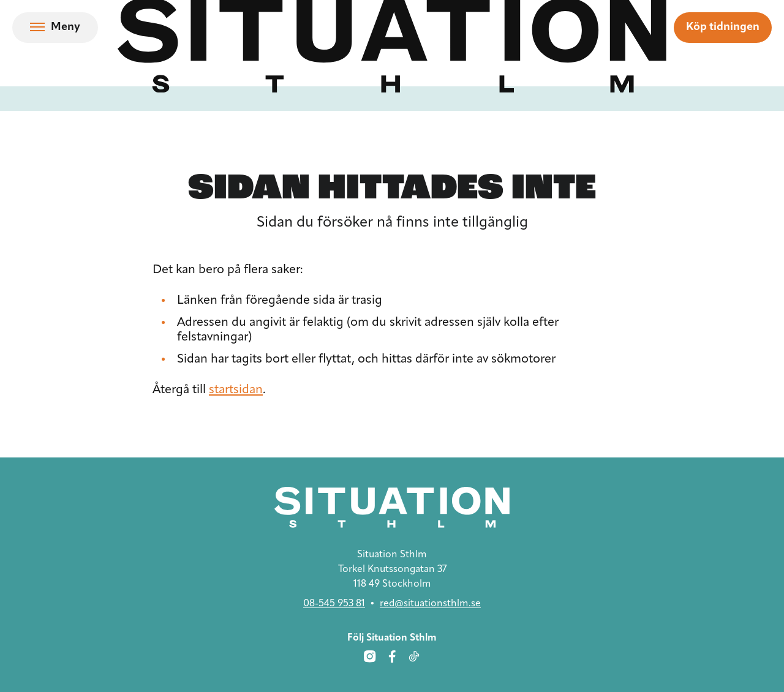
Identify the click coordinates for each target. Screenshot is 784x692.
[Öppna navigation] (55, 28)
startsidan (236, 390)
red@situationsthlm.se (430, 604)
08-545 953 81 (334, 604)
